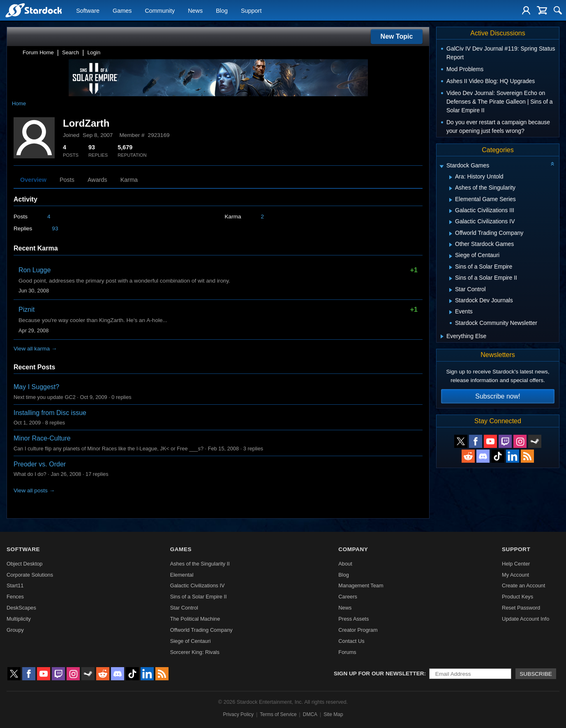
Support (251, 11)
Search (70, 52)
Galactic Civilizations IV (198, 585)
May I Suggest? (36, 387)
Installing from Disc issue (50, 413)
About (345, 564)
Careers (348, 597)
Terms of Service (278, 714)
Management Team (361, 585)
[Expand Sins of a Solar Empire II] (451, 278)
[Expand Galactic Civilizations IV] (451, 222)
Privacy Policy (238, 714)
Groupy (15, 630)
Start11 (15, 585)
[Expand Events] (451, 312)
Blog (222, 11)
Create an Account (523, 585)
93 (55, 228)
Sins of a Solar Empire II (199, 597)
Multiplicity (19, 619)
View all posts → (34, 490)
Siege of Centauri (191, 641)
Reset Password (521, 608)
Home (19, 103)
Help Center (516, 564)
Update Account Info (526, 619)
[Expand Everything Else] (442, 336)
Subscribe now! (498, 396)
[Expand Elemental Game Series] (451, 200)
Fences (15, 597)
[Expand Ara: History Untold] (451, 177)
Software (88, 11)
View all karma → (35, 349)
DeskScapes (21, 608)
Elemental (182, 575)
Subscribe (536, 674)
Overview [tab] (33, 180)
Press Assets (353, 619)
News (195, 11)
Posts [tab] (67, 180)
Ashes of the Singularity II (200, 564)
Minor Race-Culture (42, 438)
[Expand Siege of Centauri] (451, 256)
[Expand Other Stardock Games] (451, 245)
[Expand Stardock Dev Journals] (451, 301)
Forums (347, 652)
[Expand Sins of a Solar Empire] (451, 267)
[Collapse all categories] (552, 164)
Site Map (333, 714)
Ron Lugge (35, 270)
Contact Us (351, 641)
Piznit (27, 310)
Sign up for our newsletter (379, 674)
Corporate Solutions (30, 575)
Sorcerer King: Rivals (195, 652)
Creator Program (358, 630)
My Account (515, 575)
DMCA (310, 714)
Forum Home (38, 52)
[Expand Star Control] (451, 290)
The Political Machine (195, 619)
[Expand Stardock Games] (441, 166)
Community (160, 11)
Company (353, 549)
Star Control (184, 608)
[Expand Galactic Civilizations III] (451, 211)
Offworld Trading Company (201, 630)
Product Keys (517, 597)
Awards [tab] (97, 180)
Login (94, 52)
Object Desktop (25, 564)
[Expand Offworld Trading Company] (451, 234)
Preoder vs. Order (40, 464)
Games (122, 11)
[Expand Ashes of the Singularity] (451, 188)
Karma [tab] (129, 180)
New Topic (397, 36)
